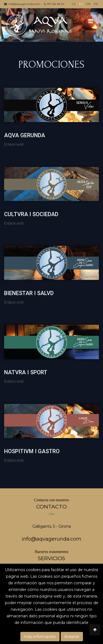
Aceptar (72, 637)
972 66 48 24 (54, 4)
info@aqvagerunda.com (22, 4)
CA (74, 4)
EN (88, 4)
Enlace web (14, 144)
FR (96, 4)
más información (40, 637)
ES (81, 4)
